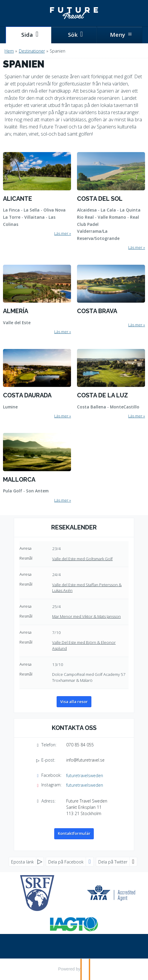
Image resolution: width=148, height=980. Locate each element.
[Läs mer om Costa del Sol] (111, 201)
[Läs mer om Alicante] (37, 194)
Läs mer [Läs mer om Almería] (61, 332)
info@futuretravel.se (85, 760)
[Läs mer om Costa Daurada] (37, 384)
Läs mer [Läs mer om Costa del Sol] (135, 247)
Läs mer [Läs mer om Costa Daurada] (61, 416)
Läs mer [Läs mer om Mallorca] (61, 500)
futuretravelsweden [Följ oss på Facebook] (85, 775)
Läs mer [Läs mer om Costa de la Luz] (135, 416)
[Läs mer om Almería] (37, 300)
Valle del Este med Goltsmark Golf (82, 559)
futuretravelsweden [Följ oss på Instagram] (85, 785)
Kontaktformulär (74, 833)
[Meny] (120, 35)
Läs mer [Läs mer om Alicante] (61, 233)
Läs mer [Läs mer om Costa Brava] (135, 325)
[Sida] (28, 35)
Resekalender (74, 527)
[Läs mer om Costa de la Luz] (111, 384)
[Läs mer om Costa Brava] (111, 296)
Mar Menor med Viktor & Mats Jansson (86, 616)
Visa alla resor (74, 702)
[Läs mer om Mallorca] (37, 468)
